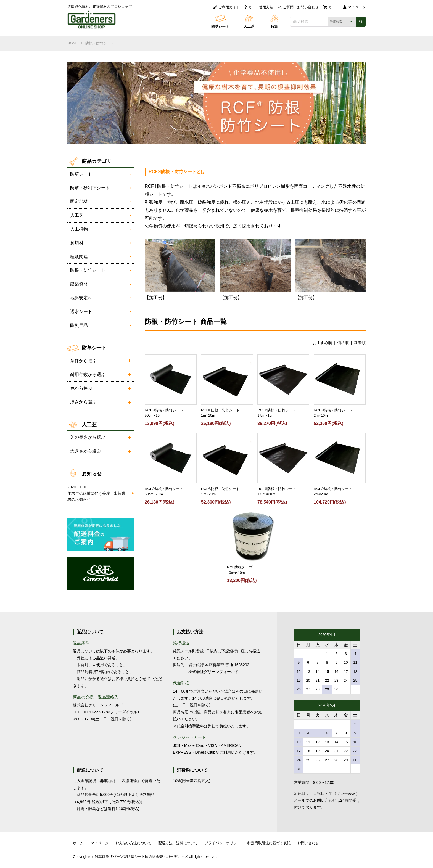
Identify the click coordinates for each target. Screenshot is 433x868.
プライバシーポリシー (223, 843)
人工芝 (249, 26)
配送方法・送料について (178, 843)
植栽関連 (79, 257)
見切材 (77, 243)
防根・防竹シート (100, 43)
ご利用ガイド (227, 7)
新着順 (360, 343)
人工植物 (79, 229)
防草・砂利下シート (90, 188)
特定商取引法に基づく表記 (269, 843)
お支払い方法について (133, 843)
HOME (73, 43)
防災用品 (79, 325)
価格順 (343, 343)
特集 (274, 26)
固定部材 (79, 201)
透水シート (81, 312)
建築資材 (79, 284)
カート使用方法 (259, 7)
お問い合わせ (308, 843)
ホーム (78, 843)
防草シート (220, 26)
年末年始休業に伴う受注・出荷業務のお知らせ (98, 493)
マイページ (354, 7)
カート (331, 7)
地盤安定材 (81, 298)
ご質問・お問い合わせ (298, 7)
